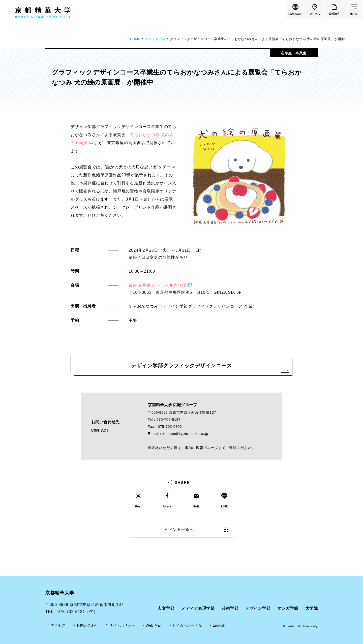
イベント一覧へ (196, 529)
